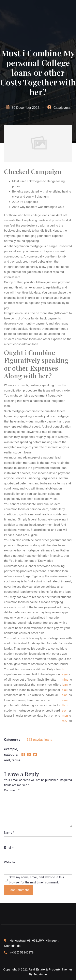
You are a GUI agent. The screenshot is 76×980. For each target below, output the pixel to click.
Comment (12, 790)
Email (9, 848)
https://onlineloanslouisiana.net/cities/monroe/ (65, 695)
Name (9, 833)
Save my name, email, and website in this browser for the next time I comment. (36, 880)
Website (10, 862)
